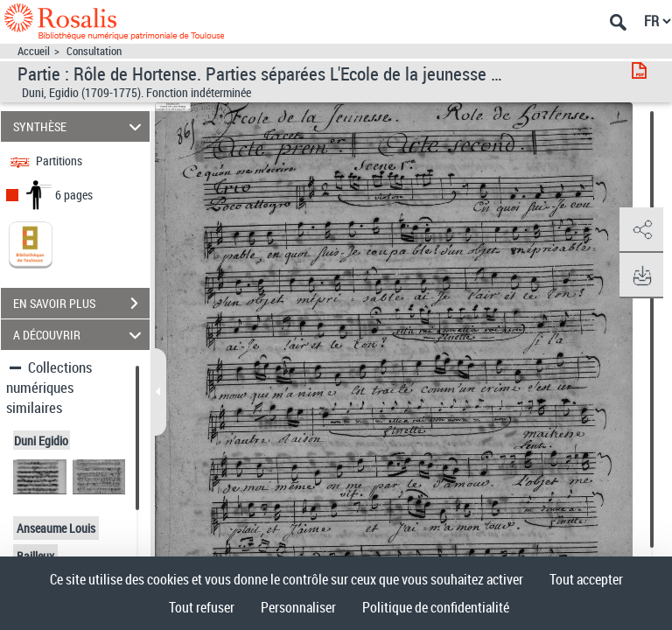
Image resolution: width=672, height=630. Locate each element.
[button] (641, 230)
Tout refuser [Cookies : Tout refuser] (202, 607)
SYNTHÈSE (80, 126)
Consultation (94, 51)
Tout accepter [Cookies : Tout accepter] (586, 579)
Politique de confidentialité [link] (436, 607)
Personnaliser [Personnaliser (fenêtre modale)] (298, 607)
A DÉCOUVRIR (80, 335)
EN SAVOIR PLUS (81, 304)
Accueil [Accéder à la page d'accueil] (34, 51)
